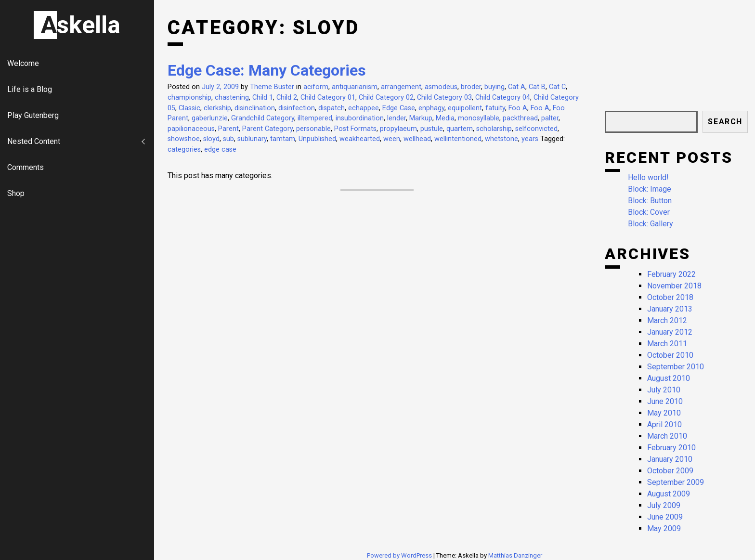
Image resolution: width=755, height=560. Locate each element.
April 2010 (664, 424)
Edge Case (399, 108)
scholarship (494, 129)
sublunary (252, 139)
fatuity (495, 108)
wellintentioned (458, 139)
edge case (220, 150)
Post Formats (355, 129)
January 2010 (670, 459)
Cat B (537, 87)
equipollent (465, 108)
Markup (421, 118)
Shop (16, 193)
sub (228, 139)
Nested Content (34, 141)
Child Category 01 (328, 98)
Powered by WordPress (400, 555)
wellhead (417, 139)
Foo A (518, 108)
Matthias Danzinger (515, 555)
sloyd (211, 139)
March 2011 (667, 344)
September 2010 (676, 367)
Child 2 (287, 98)
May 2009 (664, 528)
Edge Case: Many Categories (267, 70)
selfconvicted (536, 129)
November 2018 (674, 286)
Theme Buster (272, 87)
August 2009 (669, 494)
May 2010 (664, 413)
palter (550, 118)
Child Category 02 (386, 98)
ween (392, 139)
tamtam (283, 139)
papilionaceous (191, 129)
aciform (316, 87)
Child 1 (263, 98)
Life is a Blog (30, 89)
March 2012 (667, 320)
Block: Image (650, 189)
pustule (432, 129)
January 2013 (670, 309)
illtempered (315, 118)
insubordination (360, 118)
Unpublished (317, 139)
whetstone (501, 139)
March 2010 (667, 436)
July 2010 (664, 390)
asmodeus (441, 87)
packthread (520, 118)
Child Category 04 (503, 98)
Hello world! (648, 177)
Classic (189, 108)
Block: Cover (649, 212)
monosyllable (479, 118)
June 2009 (665, 517)
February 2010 (671, 448)
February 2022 (671, 274)
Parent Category (267, 129)
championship (189, 98)
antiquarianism (355, 87)
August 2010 (669, 378)
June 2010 (665, 401)
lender (397, 118)
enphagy (431, 108)
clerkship (217, 108)
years (530, 139)
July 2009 (664, 505)
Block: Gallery (651, 224)
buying (495, 87)
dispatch (332, 108)
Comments (26, 167)
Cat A (517, 87)
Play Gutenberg (33, 115)
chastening (232, 98)
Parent (228, 129)
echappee (364, 108)
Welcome (23, 63)
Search (725, 122)
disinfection (297, 108)
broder (471, 87)
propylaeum (398, 129)
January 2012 (670, 332)
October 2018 (670, 297)
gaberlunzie (210, 118)
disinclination (255, 108)
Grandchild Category (263, 118)
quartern (460, 129)
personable (313, 129)
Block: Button (650, 201)
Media (445, 118)
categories (184, 150)
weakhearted (360, 139)
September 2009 (676, 482)
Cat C (557, 87)
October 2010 (670, 355)
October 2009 (670, 471)
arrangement (401, 87)
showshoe (184, 139)
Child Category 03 (444, 98)
